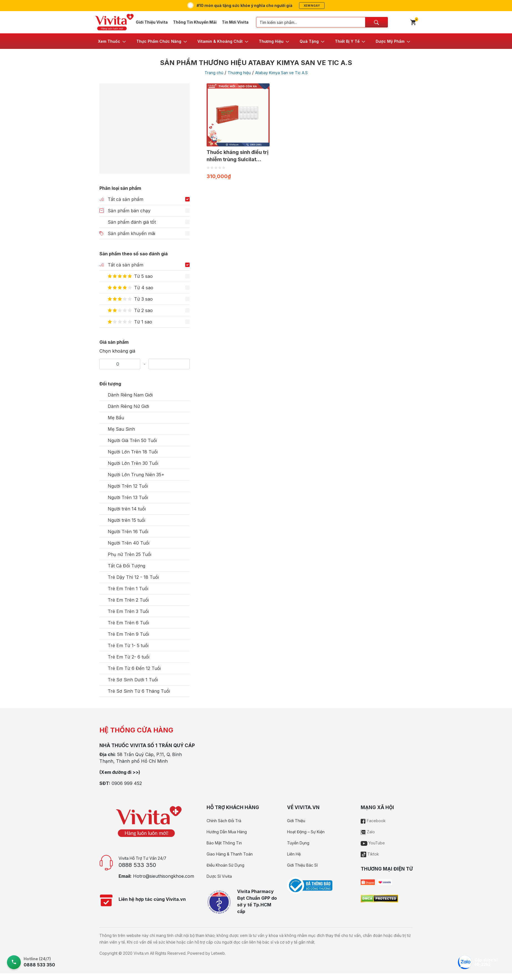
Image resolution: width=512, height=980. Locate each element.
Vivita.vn (141, 953)
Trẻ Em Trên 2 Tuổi (128, 600)
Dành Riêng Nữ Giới (128, 406)
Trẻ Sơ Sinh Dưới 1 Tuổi (133, 680)
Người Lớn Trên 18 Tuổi (133, 452)
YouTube (373, 843)
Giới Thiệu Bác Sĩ (302, 865)
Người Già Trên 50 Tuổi (132, 440)
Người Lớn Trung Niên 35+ (136, 475)
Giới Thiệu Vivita (152, 22)
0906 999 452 (127, 783)
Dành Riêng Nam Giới (130, 395)
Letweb (218, 953)
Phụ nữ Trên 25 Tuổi (130, 554)
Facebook (373, 821)
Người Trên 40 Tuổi (129, 543)
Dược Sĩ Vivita (219, 876)
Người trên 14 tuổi (127, 509)
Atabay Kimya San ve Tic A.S (281, 73)
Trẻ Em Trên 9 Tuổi (128, 634)
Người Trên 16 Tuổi (128, 532)
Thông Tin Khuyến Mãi (195, 22)
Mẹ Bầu (116, 418)
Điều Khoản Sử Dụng (225, 865)
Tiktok (370, 854)
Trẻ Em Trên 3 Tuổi (128, 611)
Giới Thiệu (296, 821)
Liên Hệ (294, 854)
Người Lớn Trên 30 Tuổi (133, 463)
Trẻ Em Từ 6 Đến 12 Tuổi (134, 668)
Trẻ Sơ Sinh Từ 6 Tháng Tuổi (139, 691)
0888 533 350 (137, 865)
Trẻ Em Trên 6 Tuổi (128, 623)
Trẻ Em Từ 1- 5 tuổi (128, 645)
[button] (112, 41)
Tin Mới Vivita (235, 22)
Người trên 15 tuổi (126, 520)
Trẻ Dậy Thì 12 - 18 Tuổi (133, 577)
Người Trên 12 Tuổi (128, 486)
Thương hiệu (239, 73)
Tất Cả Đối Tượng (126, 566)
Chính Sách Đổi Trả (224, 821)
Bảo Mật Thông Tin (224, 843)
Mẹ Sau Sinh (121, 429)
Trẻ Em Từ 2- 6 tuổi (129, 657)
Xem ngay (312, 6)
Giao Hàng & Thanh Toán (230, 854)
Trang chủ (214, 73)
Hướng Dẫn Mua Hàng (227, 832)
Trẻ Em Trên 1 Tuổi (128, 589)
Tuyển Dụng (298, 843)
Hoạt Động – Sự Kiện (306, 832)
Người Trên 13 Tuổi (128, 497)
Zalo (368, 832)
